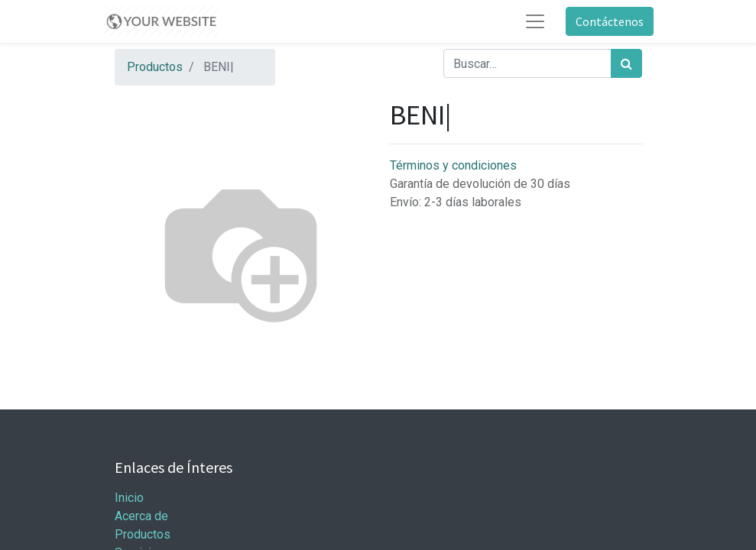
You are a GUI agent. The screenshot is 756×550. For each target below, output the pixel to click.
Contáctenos (610, 21)
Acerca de (141, 516)
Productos (155, 67)
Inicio (129, 498)
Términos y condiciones (453, 165)
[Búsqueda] (626, 63)
